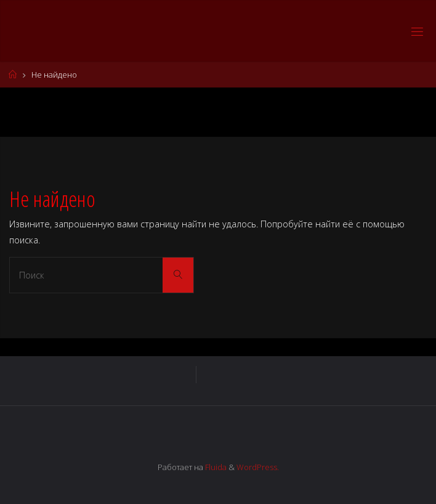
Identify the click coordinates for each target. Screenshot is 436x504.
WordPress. (258, 467)
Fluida (215, 467)
